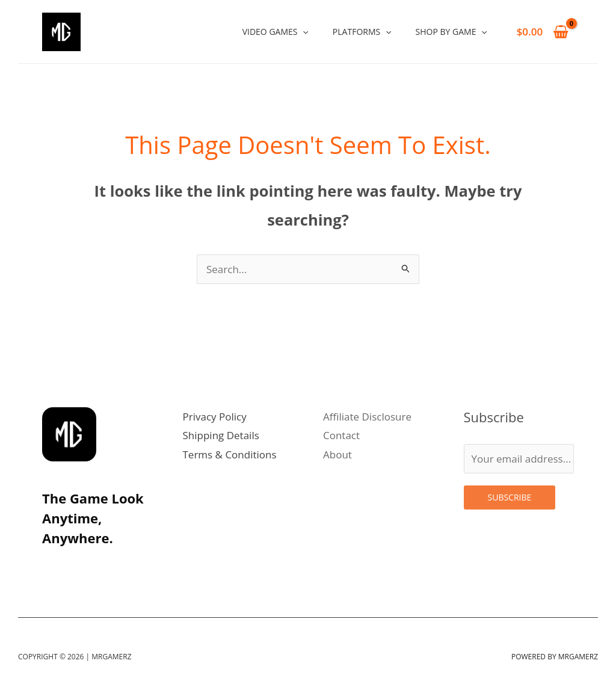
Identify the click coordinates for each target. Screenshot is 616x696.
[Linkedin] (105, 565)
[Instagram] (52, 565)
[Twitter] (78, 565)
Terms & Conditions (230, 454)
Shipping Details (221, 435)
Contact (341, 435)
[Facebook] (131, 565)
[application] (303, 32)
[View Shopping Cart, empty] (543, 32)
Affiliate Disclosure (367, 417)
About (337, 454)
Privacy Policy (215, 417)
